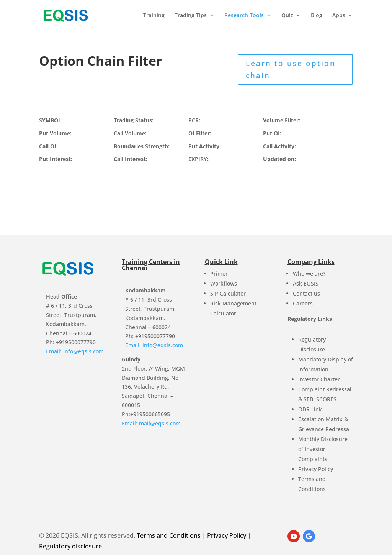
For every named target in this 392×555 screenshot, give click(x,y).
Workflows (224, 283)
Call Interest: (131, 159)
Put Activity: (205, 146)
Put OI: (272, 133)
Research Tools (244, 16)
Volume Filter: (282, 120)
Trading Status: (134, 120)
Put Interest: (56, 159)
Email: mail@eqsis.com (151, 423)
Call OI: (48, 146)
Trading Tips (191, 16)
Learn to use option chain (291, 69)
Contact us (306, 293)
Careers (303, 303)
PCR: (194, 120)
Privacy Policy (316, 469)
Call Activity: (279, 146)
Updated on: (279, 159)
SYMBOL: (51, 120)
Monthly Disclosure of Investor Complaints (323, 449)
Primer (219, 273)
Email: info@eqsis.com (75, 351)
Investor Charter (319, 379)
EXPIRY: (198, 159)
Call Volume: (130, 133)
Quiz (287, 16)
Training (154, 16)
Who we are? (309, 273)
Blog (317, 16)
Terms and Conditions (169, 535)
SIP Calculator (228, 293)
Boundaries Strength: (142, 146)
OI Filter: (200, 133)
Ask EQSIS (306, 283)
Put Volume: (55, 133)
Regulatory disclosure (70, 546)
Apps (339, 16)
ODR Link (310, 409)
